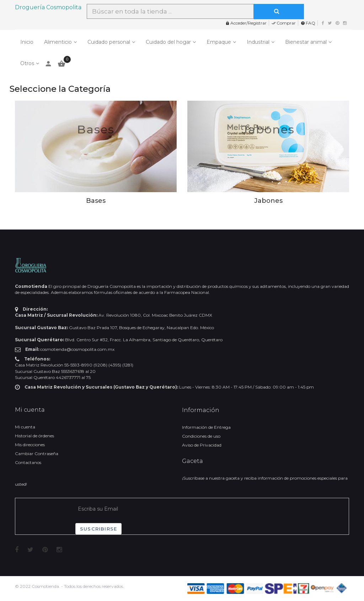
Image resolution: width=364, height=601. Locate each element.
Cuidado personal (109, 42)
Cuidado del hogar (168, 42)
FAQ (308, 23)
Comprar (284, 23)
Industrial (258, 42)
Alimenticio (58, 42)
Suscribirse (98, 529)
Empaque (219, 42)
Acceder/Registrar (246, 23)
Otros (27, 63)
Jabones (268, 129)
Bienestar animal (306, 42)
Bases (96, 129)
